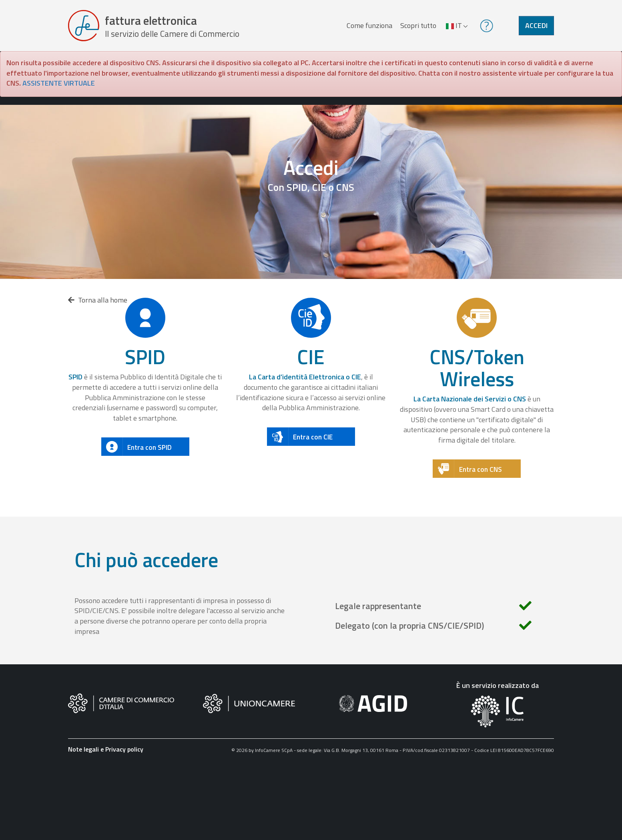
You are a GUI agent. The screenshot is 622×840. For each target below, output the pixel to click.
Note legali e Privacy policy (106, 749)
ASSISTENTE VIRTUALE (59, 83)
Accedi (536, 25)
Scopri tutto (418, 25)
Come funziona (369, 25)
